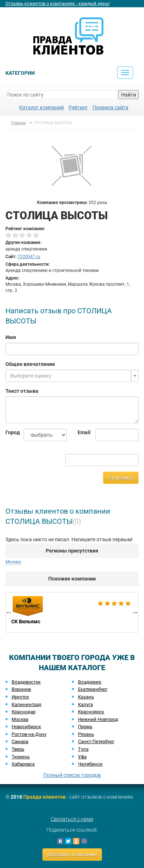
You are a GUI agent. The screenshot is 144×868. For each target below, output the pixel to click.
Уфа (82, 757)
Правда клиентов (44, 797)
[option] (72, 612)
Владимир (90, 682)
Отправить (121, 478)
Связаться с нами (72, 819)
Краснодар (24, 712)
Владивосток (26, 682)
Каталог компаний (42, 107)
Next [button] (135, 612)
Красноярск (91, 712)
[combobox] (72, 376)
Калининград (26, 704)
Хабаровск (23, 764)
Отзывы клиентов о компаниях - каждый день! (57, 3)
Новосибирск (26, 727)
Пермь (85, 727)
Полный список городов (72, 775)
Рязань (86, 734)
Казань (86, 697)
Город (9, 432)
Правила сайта (110, 107)
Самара (20, 741)
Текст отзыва (22, 391)
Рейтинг (78, 107)
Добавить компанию (72, 855)
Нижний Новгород (98, 719)
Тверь (18, 749)
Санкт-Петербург (96, 741)
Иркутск (20, 697)
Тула (83, 749)
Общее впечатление (30, 364)
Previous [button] (9, 612)
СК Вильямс (72, 612)
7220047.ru (29, 257)
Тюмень (21, 757)
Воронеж (21, 689)
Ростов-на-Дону (29, 734)
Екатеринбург (93, 689)
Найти (129, 95)
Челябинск (90, 764)
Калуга (85, 704)
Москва (13, 562)
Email (81, 432)
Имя (11, 337)
